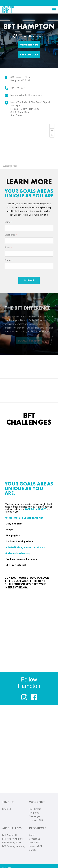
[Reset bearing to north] (52, 135)
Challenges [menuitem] (35, 816)
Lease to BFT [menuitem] (36, 846)
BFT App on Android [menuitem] (12, 839)
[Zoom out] (52, 131)
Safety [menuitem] (33, 850)
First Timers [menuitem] (35, 809)
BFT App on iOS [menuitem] (10, 835)
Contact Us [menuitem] (35, 839)
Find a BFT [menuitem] (8, 809)
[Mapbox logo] (10, 166)
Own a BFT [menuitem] (35, 843)
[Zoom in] (52, 126)
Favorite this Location (29, 36)
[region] (29, 146)
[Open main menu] (54, 9)
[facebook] (34, 699)
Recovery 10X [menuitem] (36, 820)
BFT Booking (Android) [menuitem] (14, 846)
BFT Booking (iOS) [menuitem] (12, 843)
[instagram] (24, 699)
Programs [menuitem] (34, 813)
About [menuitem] (32, 835)
